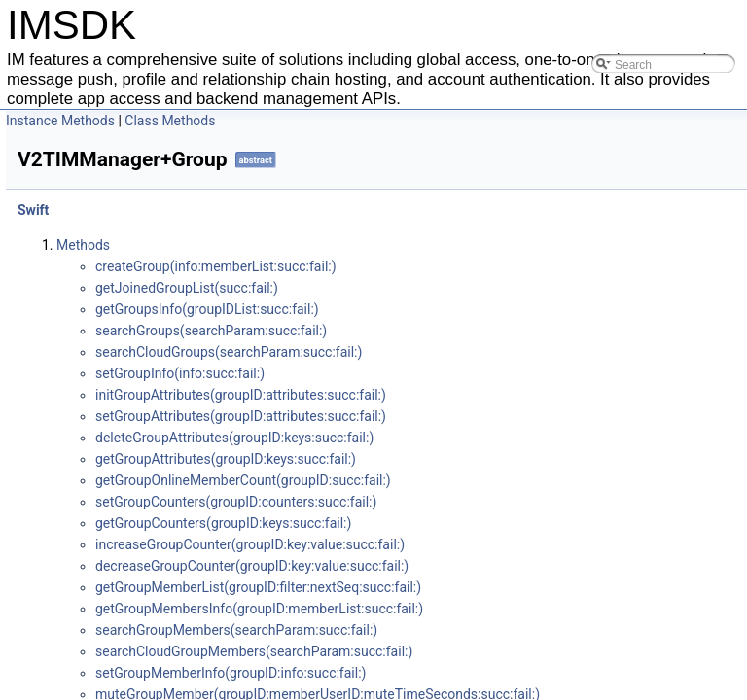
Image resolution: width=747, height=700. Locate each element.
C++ (46, 191)
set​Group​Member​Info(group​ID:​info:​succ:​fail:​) (492, 673)
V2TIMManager (95, 233)
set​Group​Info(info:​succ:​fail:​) (442, 373)
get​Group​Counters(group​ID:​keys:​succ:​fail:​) (485, 523)
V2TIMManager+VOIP (116, 404)
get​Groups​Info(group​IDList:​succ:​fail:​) (469, 309)
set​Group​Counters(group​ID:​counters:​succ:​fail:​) (498, 502)
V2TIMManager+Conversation (140, 340)
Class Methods (431, 121)
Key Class (79, 426)
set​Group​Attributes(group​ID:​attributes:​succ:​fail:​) (502, 416)
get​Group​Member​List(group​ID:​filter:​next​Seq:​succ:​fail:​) (520, 587)
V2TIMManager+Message (127, 255)
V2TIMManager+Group (119, 276)
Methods (345, 245)
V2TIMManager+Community (134, 297)
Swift (48, 212)
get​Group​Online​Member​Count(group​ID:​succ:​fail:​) (505, 480)
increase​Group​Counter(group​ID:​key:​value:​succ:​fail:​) (512, 544)
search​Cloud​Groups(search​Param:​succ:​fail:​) (490, 352)
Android (56, 148)
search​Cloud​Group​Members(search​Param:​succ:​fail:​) (516, 651)
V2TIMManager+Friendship (131, 362)
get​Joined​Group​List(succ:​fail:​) (448, 288)
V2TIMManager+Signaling (127, 319)
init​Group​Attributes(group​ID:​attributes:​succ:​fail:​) (502, 395)
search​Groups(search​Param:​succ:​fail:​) (473, 331)
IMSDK (39, 126)
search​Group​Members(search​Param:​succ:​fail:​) (498, 630)
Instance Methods (322, 121)
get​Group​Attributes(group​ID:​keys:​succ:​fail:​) (487, 459)
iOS (44, 169)
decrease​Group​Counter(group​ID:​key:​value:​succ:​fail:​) (514, 566)
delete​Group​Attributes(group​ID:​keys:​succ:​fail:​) (496, 437)
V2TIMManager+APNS (118, 383)
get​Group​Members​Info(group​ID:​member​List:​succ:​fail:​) (521, 609)
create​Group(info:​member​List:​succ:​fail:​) (478, 266)
